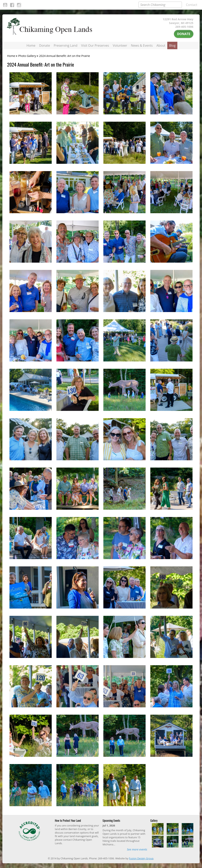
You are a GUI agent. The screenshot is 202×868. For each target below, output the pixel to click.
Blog (172, 45)
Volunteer (120, 45)
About (161, 45)
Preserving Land (65, 45)
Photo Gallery (27, 56)
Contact (192, 5)
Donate (184, 34)
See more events (137, 849)
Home (31, 45)
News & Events (142, 45)
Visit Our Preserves (95, 45)
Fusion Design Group (141, 858)
